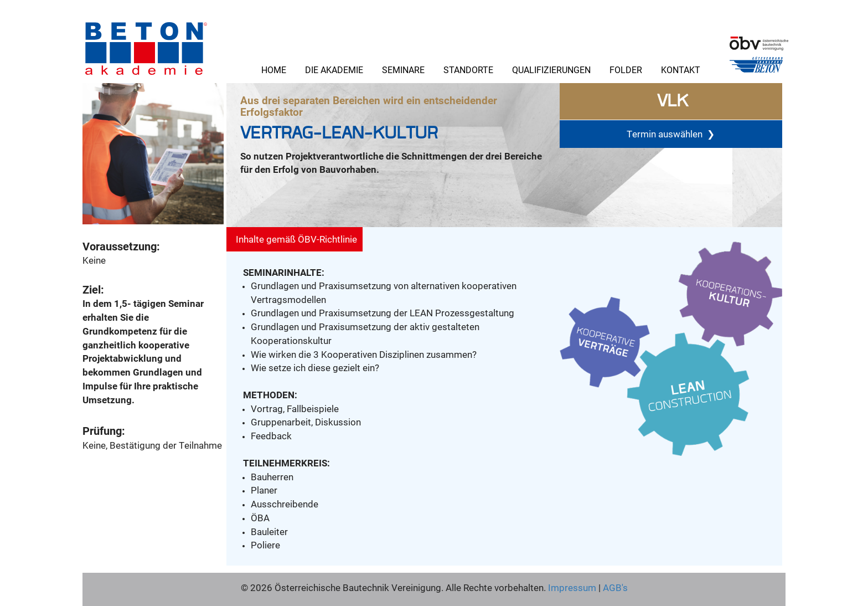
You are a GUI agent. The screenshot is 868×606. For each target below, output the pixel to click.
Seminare (403, 70)
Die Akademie (334, 70)
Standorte (468, 70)
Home (274, 70)
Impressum (572, 587)
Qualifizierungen (551, 70)
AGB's (614, 587)
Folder (626, 70)
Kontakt (681, 70)
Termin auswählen (671, 134)
